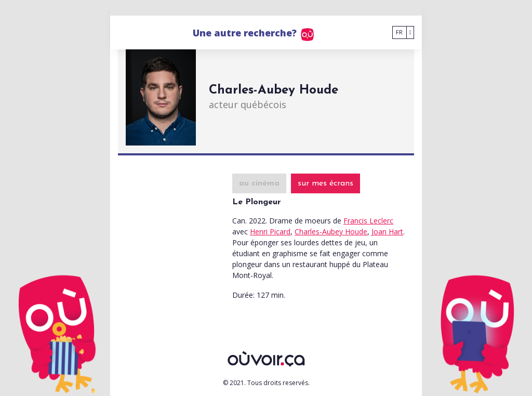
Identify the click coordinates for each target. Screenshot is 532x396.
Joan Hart (387, 232)
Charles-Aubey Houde (331, 232)
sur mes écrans (325, 183)
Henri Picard (270, 232)
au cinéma (259, 183)
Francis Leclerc (368, 221)
